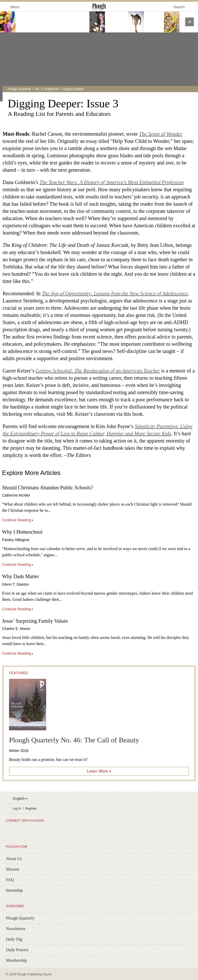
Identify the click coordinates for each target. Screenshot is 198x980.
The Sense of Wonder (161, 134)
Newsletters (16, 929)
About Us (14, 859)
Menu (12, 7)
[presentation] (189, 22)
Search (179, 7)
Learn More (97, 771)
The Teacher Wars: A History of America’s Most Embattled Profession (112, 182)
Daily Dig (14, 939)
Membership (16, 960)
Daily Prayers (17, 950)
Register (31, 809)
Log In (17, 809)
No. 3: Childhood (47, 89)
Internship (14, 890)
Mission (13, 869)
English (19, 799)
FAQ (10, 880)
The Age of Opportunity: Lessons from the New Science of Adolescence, (115, 293)
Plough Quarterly (19, 89)
